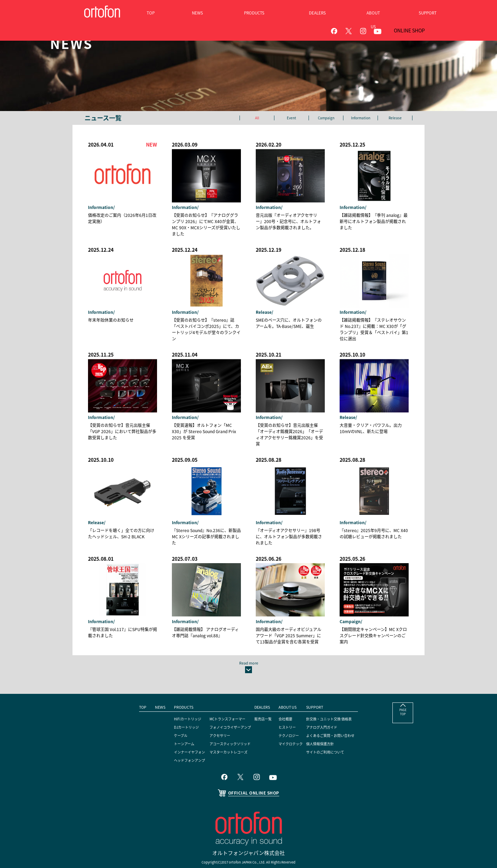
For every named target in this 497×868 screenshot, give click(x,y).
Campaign (326, 118)
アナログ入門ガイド (332, 706)
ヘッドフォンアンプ (178, 739)
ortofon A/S (246, 849)
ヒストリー (291, 706)
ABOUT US (291, 686)
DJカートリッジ (174, 706)
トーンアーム (172, 722)
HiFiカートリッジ (176, 697)
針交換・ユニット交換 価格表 (341, 697)
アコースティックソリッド (226, 722)
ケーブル (168, 714)
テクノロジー (293, 714)
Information (360, 118)
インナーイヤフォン (178, 730)
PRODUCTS (171, 686)
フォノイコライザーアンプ (226, 706)
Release (395, 118)
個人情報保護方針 (330, 722)
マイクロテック (295, 722)
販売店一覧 (265, 697)
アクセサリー (214, 714)
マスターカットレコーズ (224, 730)
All (257, 118)
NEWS (145, 686)
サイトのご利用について (336, 730)
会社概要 (289, 697)
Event (292, 118)
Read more (249, 638)
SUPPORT (323, 686)
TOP (127, 686)
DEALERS (264, 686)
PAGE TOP (403, 694)
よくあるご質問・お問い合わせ (342, 714)
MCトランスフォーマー (223, 697)
